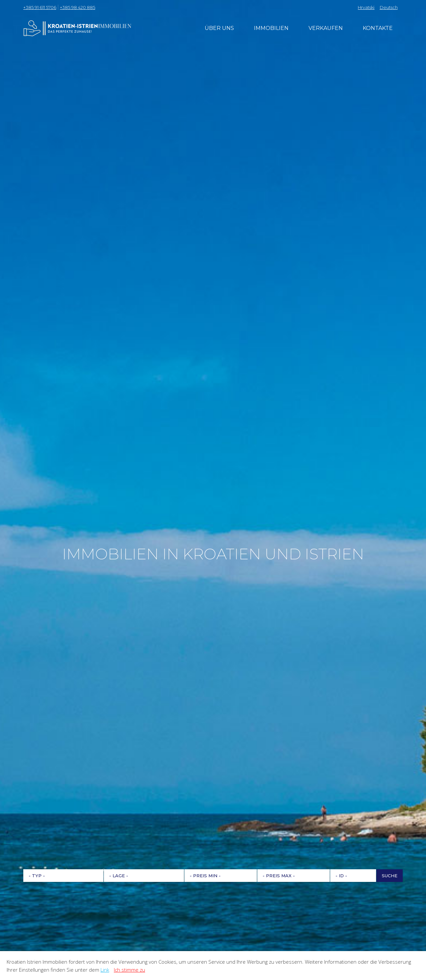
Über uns (219, 28)
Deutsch (389, 7)
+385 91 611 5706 (40, 7)
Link (105, 970)
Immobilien (271, 28)
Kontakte (378, 28)
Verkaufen (326, 28)
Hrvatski (366, 7)
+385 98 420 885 (78, 7)
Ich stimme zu (129, 970)
